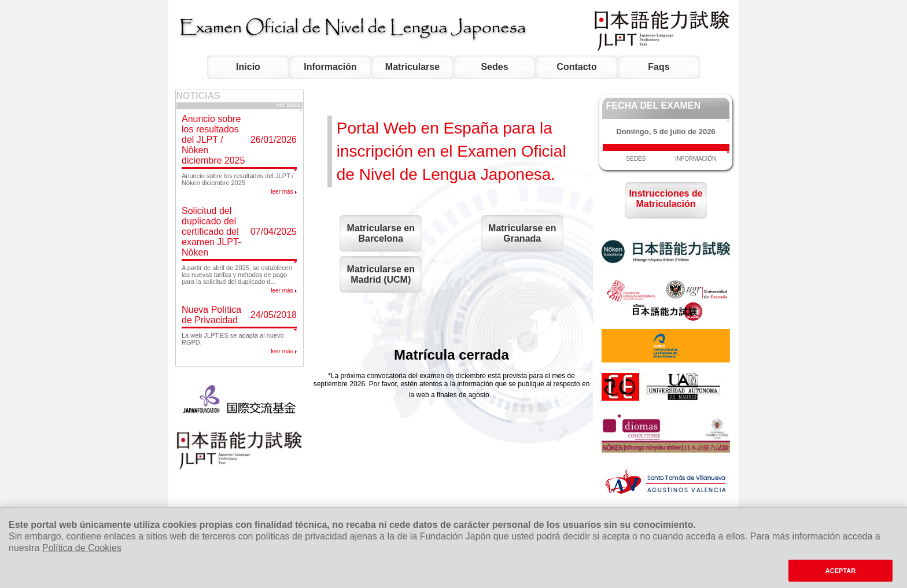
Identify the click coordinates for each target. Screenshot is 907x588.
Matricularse (412, 67)
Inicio (248, 67)
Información (330, 67)
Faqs (659, 67)
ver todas (290, 105)
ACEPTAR (840, 571)
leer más (282, 192)
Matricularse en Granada (522, 233)
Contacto (576, 67)
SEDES (636, 159)
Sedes (494, 67)
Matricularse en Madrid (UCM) (381, 274)
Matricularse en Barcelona (381, 233)
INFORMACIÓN (696, 159)
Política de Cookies (82, 548)
